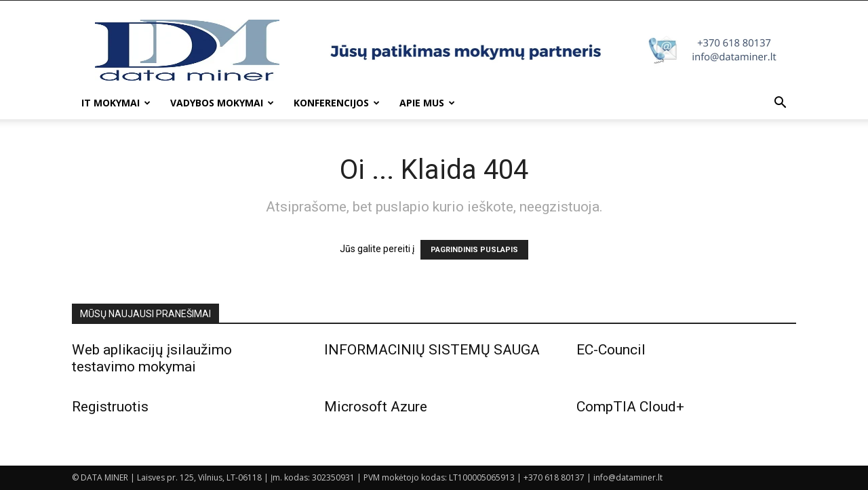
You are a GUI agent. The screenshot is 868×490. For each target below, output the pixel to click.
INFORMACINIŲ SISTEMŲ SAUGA (432, 350)
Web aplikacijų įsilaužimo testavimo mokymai (152, 358)
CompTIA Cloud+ (630, 407)
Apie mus (427, 103)
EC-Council (611, 350)
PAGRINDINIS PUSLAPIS (474, 250)
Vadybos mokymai (222, 103)
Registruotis (110, 407)
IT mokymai (116, 103)
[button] (780, 104)
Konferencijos (337, 103)
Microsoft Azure (376, 407)
